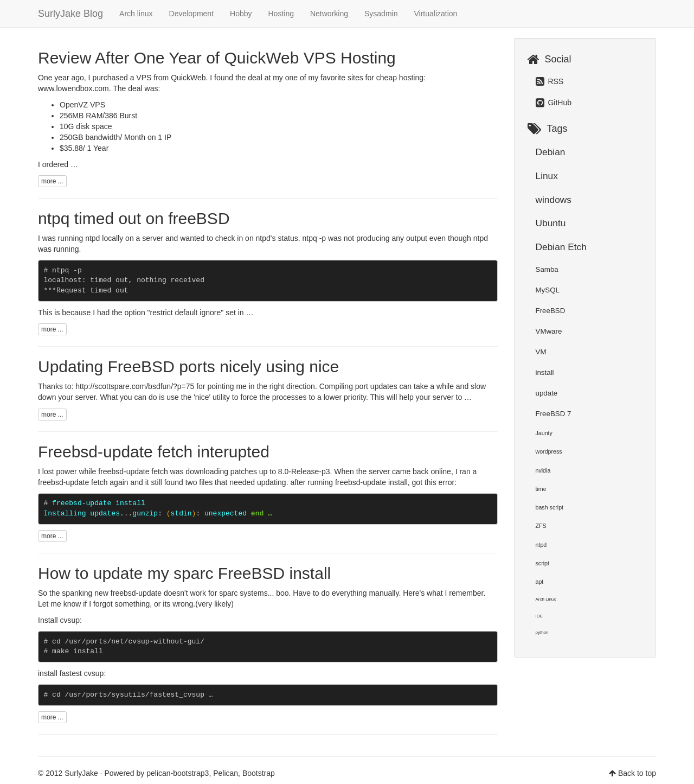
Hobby (241, 14)
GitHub (554, 103)
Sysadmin (381, 14)
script (542, 563)
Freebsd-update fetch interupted (154, 452)
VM (541, 352)
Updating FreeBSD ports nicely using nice (188, 366)
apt (540, 582)
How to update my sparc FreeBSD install (184, 573)
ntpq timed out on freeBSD (134, 218)
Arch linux (136, 14)
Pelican (226, 773)
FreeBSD (551, 311)
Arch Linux (546, 599)
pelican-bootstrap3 (178, 773)
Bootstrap (259, 773)
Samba (547, 269)
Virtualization (435, 14)
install (545, 372)
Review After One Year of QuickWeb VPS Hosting (217, 58)
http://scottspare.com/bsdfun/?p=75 (135, 386)
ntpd (541, 545)
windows (554, 200)
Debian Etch (561, 247)
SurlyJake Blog (70, 14)
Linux (547, 176)
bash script (550, 507)
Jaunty (544, 433)
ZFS (541, 526)
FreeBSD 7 (554, 414)
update (547, 393)
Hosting (281, 14)
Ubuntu (551, 223)
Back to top (637, 773)
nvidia (543, 470)
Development (192, 14)
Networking (329, 14)
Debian (551, 152)
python (542, 632)
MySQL (548, 290)
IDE (539, 616)
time (541, 489)
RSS (550, 81)
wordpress (549, 451)
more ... (52, 181)
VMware (549, 331)
